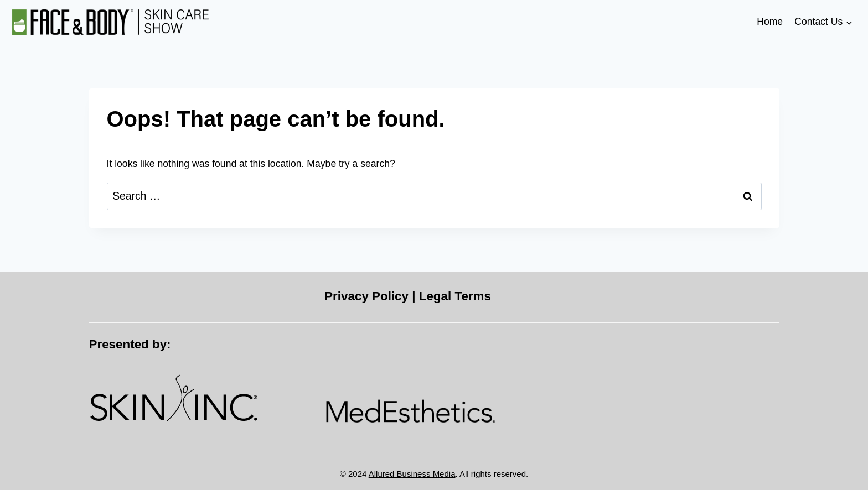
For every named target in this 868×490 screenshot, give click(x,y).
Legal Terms (455, 296)
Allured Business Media (412, 474)
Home (770, 22)
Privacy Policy (366, 296)
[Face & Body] (110, 22)
